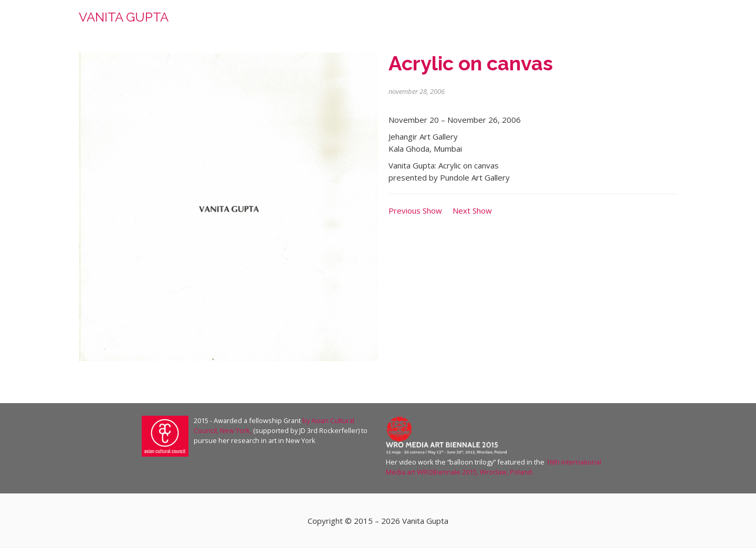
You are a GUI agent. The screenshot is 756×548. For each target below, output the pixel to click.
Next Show (472, 210)
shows (612, 21)
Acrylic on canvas (471, 63)
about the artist (475, 21)
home (419, 21)
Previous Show (415, 210)
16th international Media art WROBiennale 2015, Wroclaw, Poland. (493, 467)
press (573, 21)
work (533, 21)
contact (655, 21)
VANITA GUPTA (124, 17)
